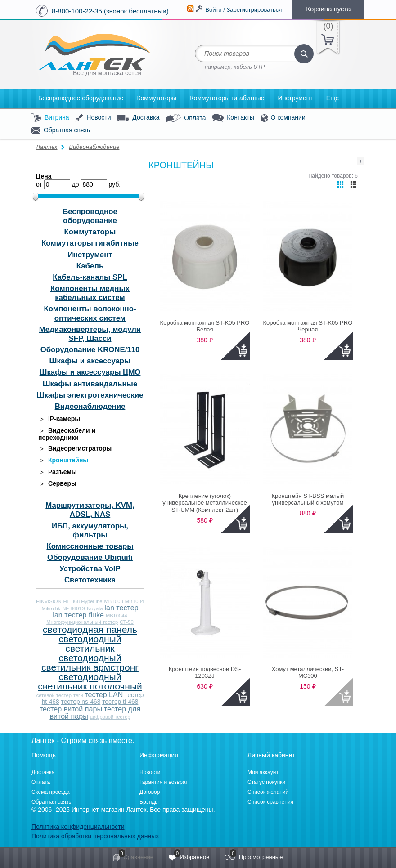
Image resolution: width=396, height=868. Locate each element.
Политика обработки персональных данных (95, 836)
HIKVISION (49, 601)
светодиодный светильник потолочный (90, 681)
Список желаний (268, 792)
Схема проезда (51, 792)
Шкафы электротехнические (90, 395)
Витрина (50, 118)
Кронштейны (63, 460)
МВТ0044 (117, 616)
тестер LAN (104, 694)
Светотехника (90, 580)
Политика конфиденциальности (78, 827)
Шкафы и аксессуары (90, 361)
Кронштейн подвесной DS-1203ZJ (205, 673)
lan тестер (121, 608)
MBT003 (113, 601)
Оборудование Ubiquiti (90, 557)
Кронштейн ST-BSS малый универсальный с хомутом (308, 499)
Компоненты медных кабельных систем (90, 293)
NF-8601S (74, 608)
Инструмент (295, 98)
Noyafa (95, 608)
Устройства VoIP (90, 569)
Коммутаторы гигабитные (227, 98)
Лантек (47, 147)
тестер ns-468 (81, 702)
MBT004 (135, 601)
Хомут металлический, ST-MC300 (308, 673)
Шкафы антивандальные (90, 384)
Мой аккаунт (263, 772)
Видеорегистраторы (75, 449)
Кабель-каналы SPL (90, 277)
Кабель (90, 266)
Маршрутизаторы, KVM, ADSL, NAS (90, 510)
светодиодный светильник (90, 644)
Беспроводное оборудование (81, 98)
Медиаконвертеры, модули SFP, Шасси (90, 334)
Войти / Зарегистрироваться (243, 10)
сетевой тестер (54, 695)
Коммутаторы (157, 98)
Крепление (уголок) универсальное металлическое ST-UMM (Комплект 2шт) (205, 503)
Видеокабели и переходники (67, 434)
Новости (93, 118)
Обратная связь (61, 130)
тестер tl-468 (120, 702)
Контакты (233, 118)
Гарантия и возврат (164, 782)
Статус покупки (266, 782)
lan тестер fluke (78, 615)
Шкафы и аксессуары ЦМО (90, 372)
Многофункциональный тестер (82, 622)
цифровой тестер (110, 717)
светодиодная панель (90, 629)
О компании (283, 118)
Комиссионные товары (90, 546)
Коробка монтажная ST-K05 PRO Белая (205, 326)
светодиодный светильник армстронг (90, 662)
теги (78, 695)
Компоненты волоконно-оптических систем (90, 313)
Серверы (57, 484)
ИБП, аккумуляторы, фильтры (90, 530)
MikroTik (51, 608)
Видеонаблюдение (94, 147)
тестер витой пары (71, 709)
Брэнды (149, 802)
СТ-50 (127, 622)
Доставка (138, 118)
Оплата (186, 118)
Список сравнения (270, 802)
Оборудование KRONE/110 (90, 350)
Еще (333, 98)
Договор (150, 792)
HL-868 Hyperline (83, 601)
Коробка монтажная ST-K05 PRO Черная (308, 326)
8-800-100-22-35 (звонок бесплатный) (110, 11)
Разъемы (58, 472)
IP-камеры (59, 419)
